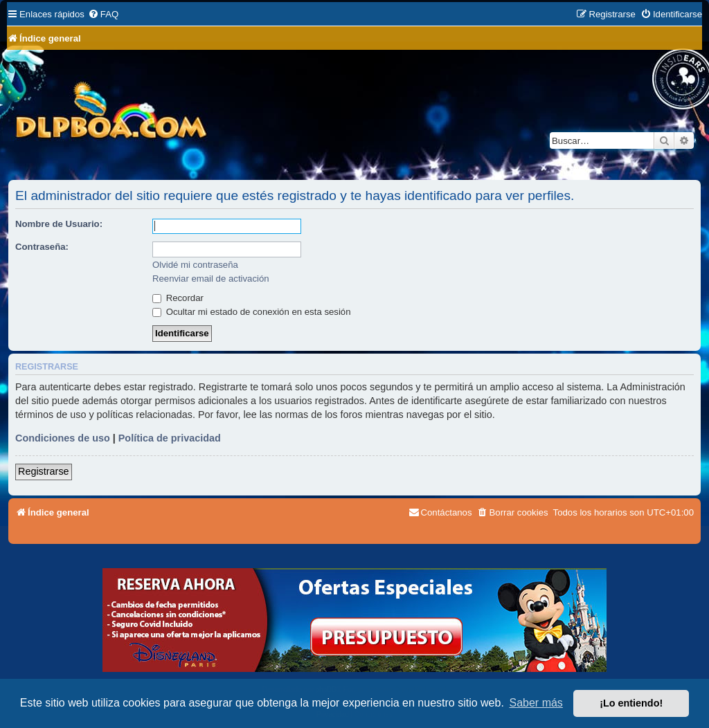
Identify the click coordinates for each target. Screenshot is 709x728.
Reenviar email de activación (211, 279)
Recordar (178, 298)
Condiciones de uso (63, 438)
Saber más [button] (536, 703)
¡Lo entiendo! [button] (631, 703)
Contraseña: (42, 247)
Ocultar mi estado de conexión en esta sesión (252, 312)
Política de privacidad (170, 438)
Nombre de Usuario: (59, 224)
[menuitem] (103, 14)
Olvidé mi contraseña (195, 265)
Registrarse (44, 471)
